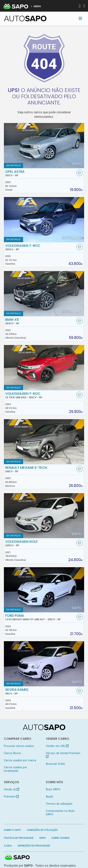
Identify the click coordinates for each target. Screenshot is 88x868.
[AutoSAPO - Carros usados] (25, 18)
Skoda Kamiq (40, 691)
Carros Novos (12, 753)
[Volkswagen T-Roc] (44, 220)
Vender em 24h (57, 746)
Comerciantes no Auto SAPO (60, 813)
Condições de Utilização (42, 830)
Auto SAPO (53, 789)
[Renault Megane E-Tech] (44, 442)
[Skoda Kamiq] (44, 664)
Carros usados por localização (16, 769)
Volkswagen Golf (40, 543)
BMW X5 (40, 321)
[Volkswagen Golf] (44, 516)
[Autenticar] (80, 6)
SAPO (17, 858)
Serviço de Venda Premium (63, 755)
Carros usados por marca (20, 760)
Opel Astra (40, 173)
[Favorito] (80, 173)
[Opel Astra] (44, 146)
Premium (11, 797)
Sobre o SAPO (12, 830)
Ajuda (49, 797)
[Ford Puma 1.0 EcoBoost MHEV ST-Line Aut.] (44, 590)
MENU (37, 6)
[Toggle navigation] (80, 18)
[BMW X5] (44, 294)
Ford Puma (40, 617)
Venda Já (12, 789)
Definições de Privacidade (34, 846)
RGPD (43, 838)
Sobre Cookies (61, 838)
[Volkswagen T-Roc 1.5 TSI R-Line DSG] (44, 368)
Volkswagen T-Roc (40, 247)
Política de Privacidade (19, 838)
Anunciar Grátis (55, 764)
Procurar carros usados (19, 746)
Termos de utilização (59, 804)
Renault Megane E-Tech (40, 469)
